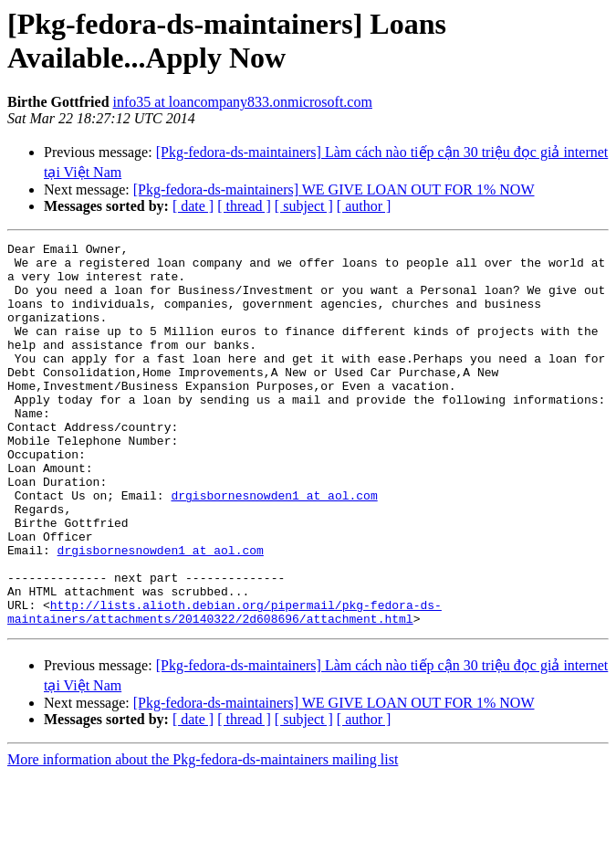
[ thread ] (244, 206)
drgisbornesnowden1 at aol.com (274, 547)
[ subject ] (304, 206)
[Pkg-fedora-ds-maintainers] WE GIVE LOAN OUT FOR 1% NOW (334, 189)
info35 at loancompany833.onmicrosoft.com (243, 102)
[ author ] (364, 206)
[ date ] (193, 206)
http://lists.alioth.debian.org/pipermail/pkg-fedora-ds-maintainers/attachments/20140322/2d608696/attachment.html (224, 687)
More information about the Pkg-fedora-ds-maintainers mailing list (203, 836)
